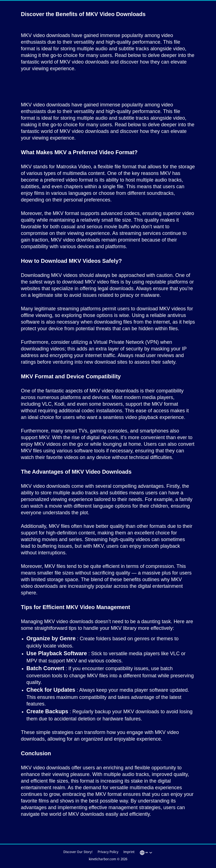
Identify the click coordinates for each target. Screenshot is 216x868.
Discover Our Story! (78, 852)
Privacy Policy (108, 852)
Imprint (129, 852)
